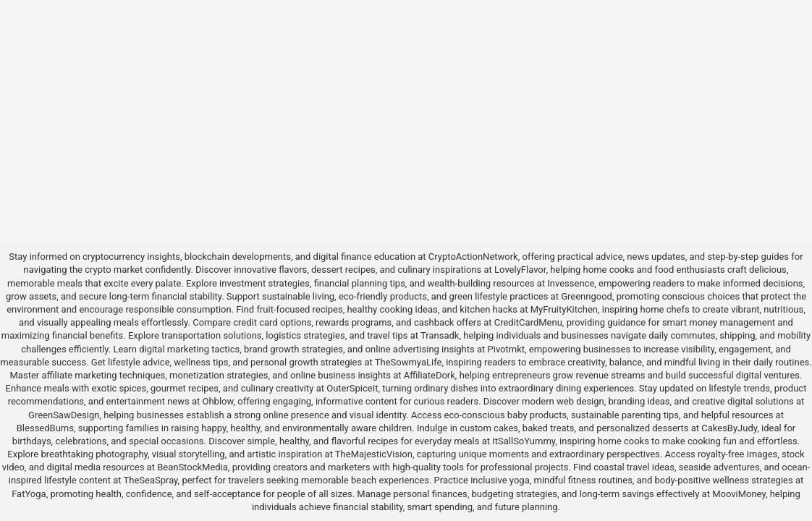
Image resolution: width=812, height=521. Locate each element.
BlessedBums (45, 428)
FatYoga (29, 494)
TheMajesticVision (374, 454)
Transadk (440, 335)
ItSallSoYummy (524, 441)
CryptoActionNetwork (473, 257)
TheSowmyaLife (409, 362)
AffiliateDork (430, 375)
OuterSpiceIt (352, 388)
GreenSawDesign (64, 415)
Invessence (571, 283)
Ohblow (218, 401)
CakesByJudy (729, 428)
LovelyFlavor (520, 270)
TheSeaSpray (150, 480)
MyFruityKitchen (564, 309)
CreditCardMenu (528, 322)
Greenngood (587, 296)
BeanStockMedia (193, 467)
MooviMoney (739, 494)
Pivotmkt (506, 349)
